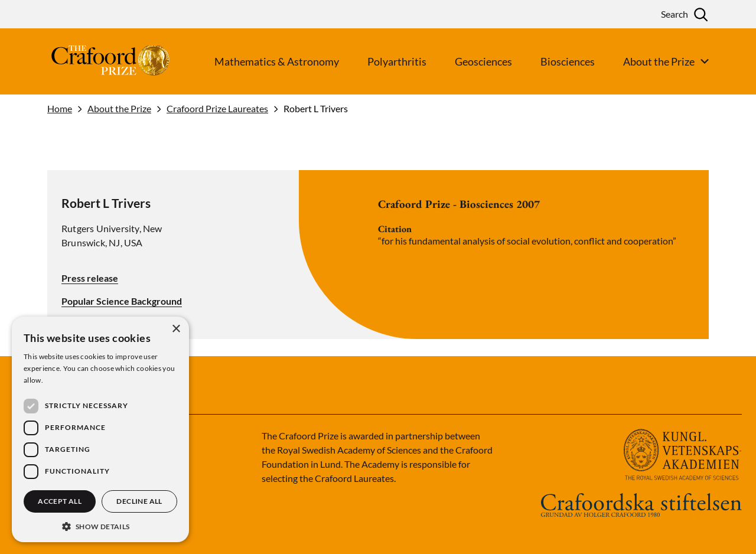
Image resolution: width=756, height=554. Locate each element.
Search (674, 14)
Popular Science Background (122, 301)
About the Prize (119, 109)
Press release (90, 278)
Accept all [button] (60, 501)
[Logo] (89, 61)
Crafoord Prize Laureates (217, 109)
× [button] (176, 329)
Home (60, 109)
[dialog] (100, 429)
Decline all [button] (139, 501)
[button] (100, 525)
